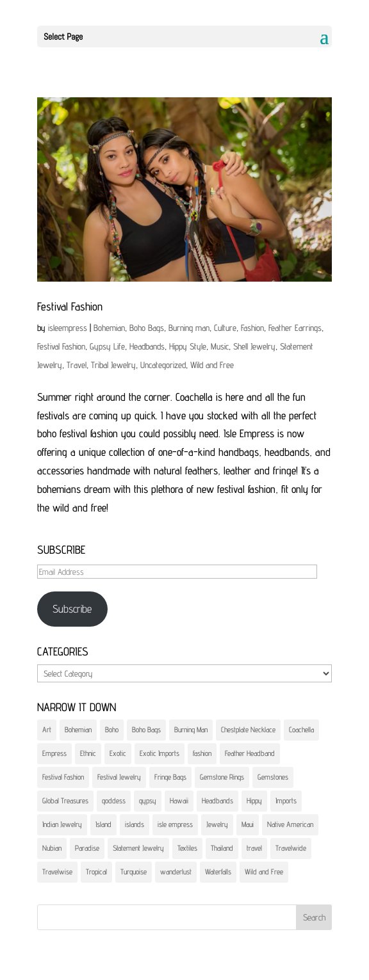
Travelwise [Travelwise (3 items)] (57, 872)
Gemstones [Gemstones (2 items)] (273, 777)
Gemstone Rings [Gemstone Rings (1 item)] (222, 777)
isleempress (68, 328)
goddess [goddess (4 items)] (114, 800)
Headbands (147, 346)
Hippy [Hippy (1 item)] (254, 800)
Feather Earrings (295, 328)
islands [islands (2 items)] (135, 824)
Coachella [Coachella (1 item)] (301, 729)
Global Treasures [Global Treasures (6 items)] (65, 800)
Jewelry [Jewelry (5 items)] (217, 824)
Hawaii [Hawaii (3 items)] (179, 800)
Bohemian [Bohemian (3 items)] (78, 729)
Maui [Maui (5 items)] (248, 824)
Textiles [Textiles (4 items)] (187, 848)
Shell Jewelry (254, 346)
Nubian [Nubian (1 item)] (52, 848)
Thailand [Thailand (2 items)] (222, 848)
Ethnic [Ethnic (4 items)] (88, 753)
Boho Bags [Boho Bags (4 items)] (146, 729)
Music (220, 346)
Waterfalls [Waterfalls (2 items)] (218, 872)
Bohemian (109, 328)
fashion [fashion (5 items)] (202, 753)
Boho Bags (147, 328)
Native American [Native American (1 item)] (290, 824)
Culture (225, 328)
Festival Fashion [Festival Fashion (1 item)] (63, 777)
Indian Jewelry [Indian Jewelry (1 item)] (62, 824)
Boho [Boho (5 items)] (112, 729)
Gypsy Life (107, 346)
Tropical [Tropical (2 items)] (96, 872)
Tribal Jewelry (113, 365)
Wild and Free (212, 365)
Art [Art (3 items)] (47, 729)
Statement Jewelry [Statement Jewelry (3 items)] (138, 848)
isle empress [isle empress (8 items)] (175, 824)
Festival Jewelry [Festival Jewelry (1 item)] (119, 777)
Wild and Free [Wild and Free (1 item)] (264, 872)
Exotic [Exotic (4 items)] (118, 753)
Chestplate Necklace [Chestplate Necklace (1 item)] (248, 729)
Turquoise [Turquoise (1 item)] (134, 872)
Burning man (189, 328)
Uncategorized (163, 365)
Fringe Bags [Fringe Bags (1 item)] (170, 777)
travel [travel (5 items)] (254, 848)
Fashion (252, 328)
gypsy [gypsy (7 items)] (148, 800)
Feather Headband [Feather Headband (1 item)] (250, 753)
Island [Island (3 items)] (103, 824)
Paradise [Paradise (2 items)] (87, 848)
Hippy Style (188, 346)
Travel (77, 365)
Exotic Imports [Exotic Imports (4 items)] (160, 753)
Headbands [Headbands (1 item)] (217, 800)
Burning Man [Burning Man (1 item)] (191, 729)
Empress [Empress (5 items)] (54, 753)
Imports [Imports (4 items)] (286, 800)
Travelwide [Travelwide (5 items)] (291, 848)
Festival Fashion (70, 306)
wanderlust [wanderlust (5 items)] (176, 872)
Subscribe (72, 609)
